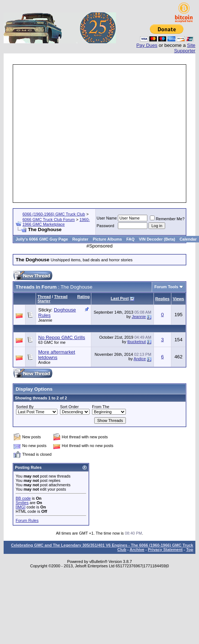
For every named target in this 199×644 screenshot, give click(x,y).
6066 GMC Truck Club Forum (49, 220)
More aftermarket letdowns (57, 355)
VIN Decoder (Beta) (157, 239)
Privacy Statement (165, 550)
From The (101, 407)
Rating (83, 297)
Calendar (188, 239)
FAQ (130, 239)
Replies (162, 299)
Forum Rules (27, 520)
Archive (137, 550)
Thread (44, 297)
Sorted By (25, 407)
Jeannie (45, 320)
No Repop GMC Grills (62, 337)
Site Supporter (185, 48)
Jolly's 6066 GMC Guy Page (42, 239)
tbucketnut (137, 342)
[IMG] (21, 507)
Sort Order (69, 407)
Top (190, 550)
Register (80, 239)
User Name (107, 218)
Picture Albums (107, 239)
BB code (23, 498)
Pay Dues (147, 45)
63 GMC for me (52, 342)
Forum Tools (166, 287)
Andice (44, 362)
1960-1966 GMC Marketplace (56, 222)
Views (178, 299)
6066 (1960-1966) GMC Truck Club (54, 214)
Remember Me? (167, 219)
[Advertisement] (68, 134)
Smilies (22, 503)
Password (106, 226)
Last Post (120, 298)
